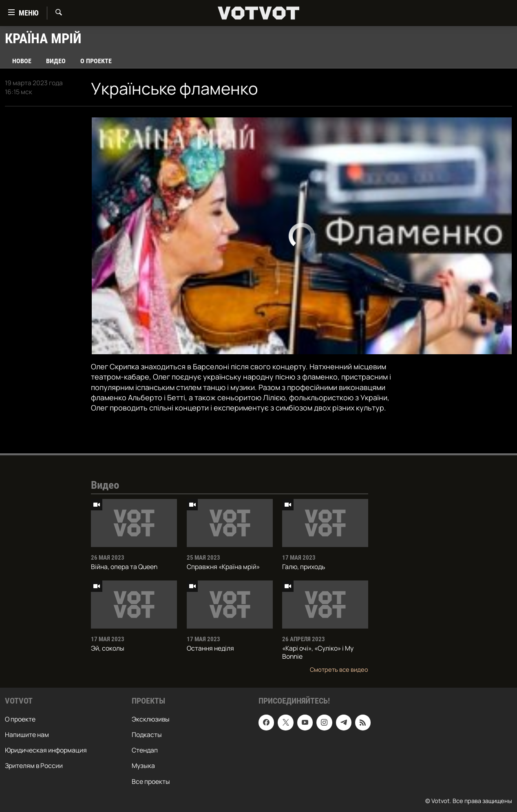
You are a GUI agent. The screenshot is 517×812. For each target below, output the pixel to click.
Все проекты (151, 781)
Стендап (145, 750)
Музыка (143, 766)
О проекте (96, 61)
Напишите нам (27, 735)
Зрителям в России (34, 766)
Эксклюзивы (151, 719)
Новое (22, 61)
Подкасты (147, 735)
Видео (56, 61)
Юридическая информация (46, 750)
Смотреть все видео (339, 669)
